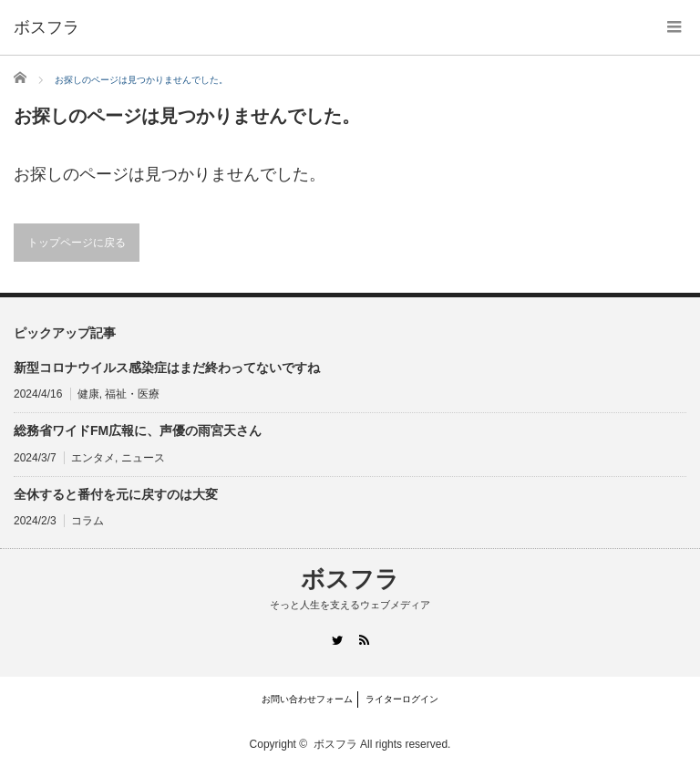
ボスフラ (46, 27)
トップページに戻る (77, 243)
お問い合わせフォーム (307, 699)
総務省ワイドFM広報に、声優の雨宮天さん (138, 430)
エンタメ (93, 458)
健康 (88, 394)
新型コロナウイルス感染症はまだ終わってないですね (167, 368)
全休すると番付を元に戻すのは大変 (116, 494)
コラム (87, 521)
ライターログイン (402, 699)
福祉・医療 (132, 394)
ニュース (143, 458)
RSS (364, 640)
